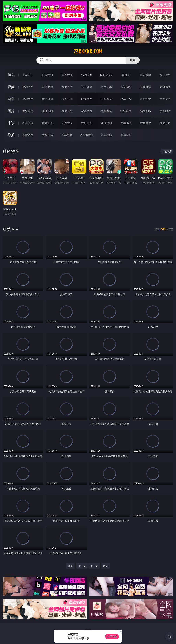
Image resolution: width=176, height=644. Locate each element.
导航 (11, 135)
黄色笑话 (146, 123)
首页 (70, 566)
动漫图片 (87, 111)
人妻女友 (67, 123)
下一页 (94, 566)
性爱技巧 (165, 123)
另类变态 (165, 99)
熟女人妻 (106, 87)
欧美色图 (67, 111)
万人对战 (67, 75)
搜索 (133, 60)
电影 (11, 99)
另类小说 (126, 123)
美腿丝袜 (106, 111)
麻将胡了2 (106, 75)
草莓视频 (67, 135)
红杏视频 (106, 135)
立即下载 (112, 636)
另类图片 (165, 111)
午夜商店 (47, 135)
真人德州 (47, 75)
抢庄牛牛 (165, 75)
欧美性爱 (87, 99)
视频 (11, 87)
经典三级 (126, 99)
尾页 (106, 566)
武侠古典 (87, 123)
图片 (11, 111)
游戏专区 (87, 75)
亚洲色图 (47, 111)
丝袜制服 (126, 87)
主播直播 (146, 87)
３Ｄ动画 (87, 87)
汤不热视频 (87, 135)
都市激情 (28, 123)
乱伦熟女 (146, 99)
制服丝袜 (106, 99)
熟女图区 (146, 111)
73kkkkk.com (88, 51)
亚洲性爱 (28, 99)
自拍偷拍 (47, 87)
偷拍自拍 (47, 99)
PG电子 (28, 75)
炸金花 (126, 75)
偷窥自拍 (28, 111)
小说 (11, 123)
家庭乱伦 (47, 123)
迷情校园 (106, 123)
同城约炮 (28, 135)
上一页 (82, 566)
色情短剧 (126, 135)
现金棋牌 (146, 75)
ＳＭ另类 (165, 87)
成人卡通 (67, 99)
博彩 (11, 75)
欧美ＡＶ (67, 87)
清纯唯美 (126, 111)
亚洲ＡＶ (28, 87)
